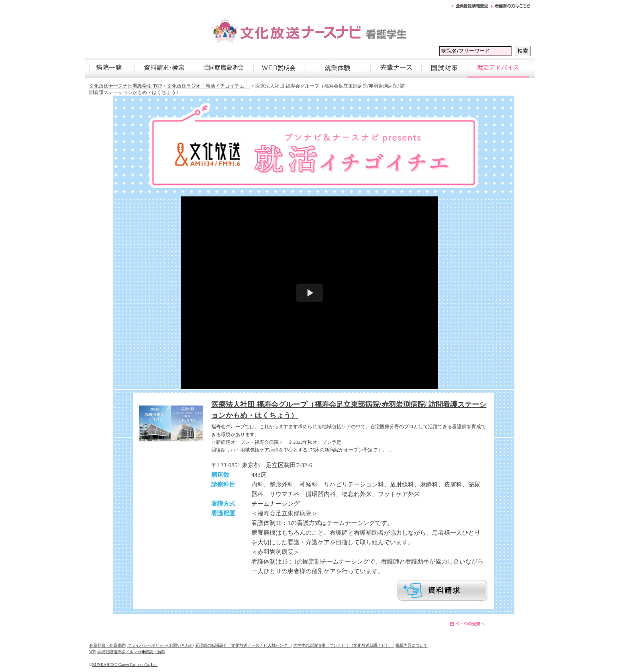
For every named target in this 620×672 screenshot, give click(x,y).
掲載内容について (412, 645)
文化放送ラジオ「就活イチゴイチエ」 (209, 86)
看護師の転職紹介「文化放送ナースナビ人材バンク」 (243, 645)
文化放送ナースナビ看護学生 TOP (125, 86)
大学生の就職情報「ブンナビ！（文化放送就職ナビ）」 (343, 645)
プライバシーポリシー (147, 645)
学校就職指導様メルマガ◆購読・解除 (131, 652)
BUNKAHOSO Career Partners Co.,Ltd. (125, 665)
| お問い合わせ (180, 645)
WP (92, 652)
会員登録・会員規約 (107, 645)
